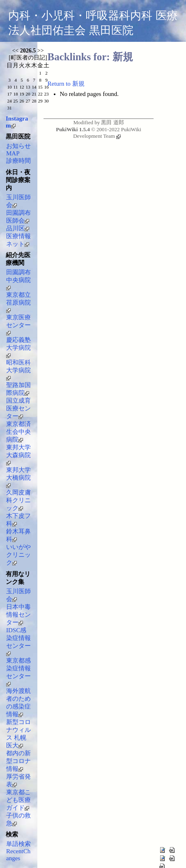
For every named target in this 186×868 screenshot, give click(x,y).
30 (46, 101)
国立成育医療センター (18, 408)
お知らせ (18, 146)
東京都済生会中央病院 (18, 432)
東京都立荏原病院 (18, 302)
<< (15, 51)
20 (28, 94)
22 (40, 94)
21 (34, 94)
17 (9, 94)
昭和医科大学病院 (18, 370)
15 (40, 87)
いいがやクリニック (18, 555)
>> (41, 51)
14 (34, 87)
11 (16, 87)
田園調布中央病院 (18, 280)
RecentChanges (18, 855)
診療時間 (18, 161)
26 (22, 101)
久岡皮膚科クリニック (18, 500)
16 (46, 87)
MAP (13, 153)
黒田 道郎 (112, 122)
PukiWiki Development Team (107, 133)
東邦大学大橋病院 (18, 477)
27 (28, 101)
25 (15, 101)
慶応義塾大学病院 (18, 347)
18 (15, 94)
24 (9, 101)
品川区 (18, 228)
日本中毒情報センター (18, 615)
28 (34, 101)
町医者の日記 (28, 58)
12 (22, 87)
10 (9, 87)
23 (46, 94)
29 (40, 101)
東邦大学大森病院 (18, 455)
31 (9, 108)
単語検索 (18, 844)
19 (22, 94)
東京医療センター (18, 325)
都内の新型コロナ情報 (18, 761)
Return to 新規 (66, 84)
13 (28, 87)
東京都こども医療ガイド (18, 800)
